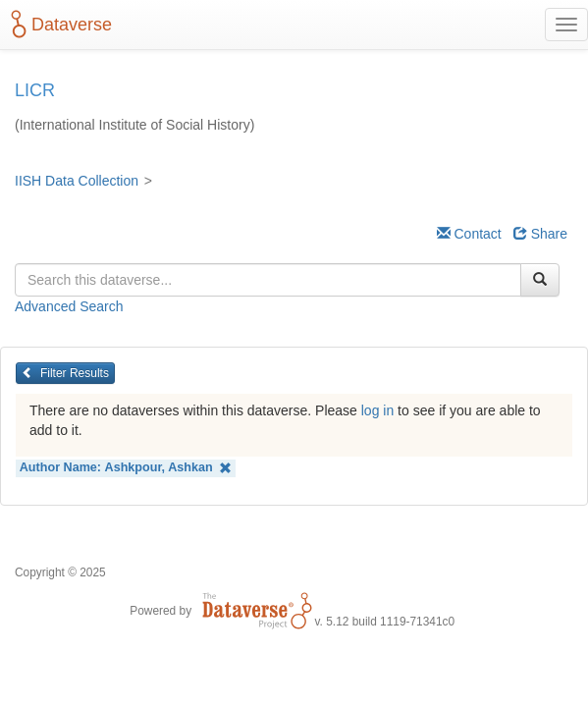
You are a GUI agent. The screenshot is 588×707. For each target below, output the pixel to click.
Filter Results (65, 373)
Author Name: (126, 468)
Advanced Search (69, 306)
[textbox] (268, 280)
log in (377, 410)
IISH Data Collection (77, 181)
